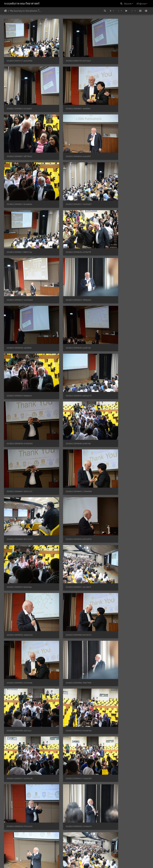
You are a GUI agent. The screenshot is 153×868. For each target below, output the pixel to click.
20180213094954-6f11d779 (69, 674)
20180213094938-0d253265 (69, 592)
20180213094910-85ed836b (119, 426)
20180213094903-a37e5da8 (119, 385)
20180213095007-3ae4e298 (19, 757)
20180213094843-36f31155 (19, 302)
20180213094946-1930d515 (69, 633)
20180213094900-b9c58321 (69, 385)
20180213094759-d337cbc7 (69, 54)
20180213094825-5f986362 (119, 178)
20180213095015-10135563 (20, 798)
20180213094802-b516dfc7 (119, 54)
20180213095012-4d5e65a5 (119, 757)
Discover (128, 4)
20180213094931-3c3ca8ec (69, 550)
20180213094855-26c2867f (119, 344)
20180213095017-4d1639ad (69, 798)
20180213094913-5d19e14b (20, 468)
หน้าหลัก (5, 11)
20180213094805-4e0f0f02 (19, 96)
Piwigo (81, 863)
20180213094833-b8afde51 (119, 220)
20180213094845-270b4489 (69, 302)
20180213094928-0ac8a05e (19, 550)
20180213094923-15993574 (69, 509)
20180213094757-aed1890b (19, 54)
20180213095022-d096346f (19, 840)
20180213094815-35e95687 (69, 137)
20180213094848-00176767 (119, 302)
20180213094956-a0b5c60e (119, 674)
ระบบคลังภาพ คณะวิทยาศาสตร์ (22, 4)
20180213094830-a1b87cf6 (69, 220)
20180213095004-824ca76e (119, 716)
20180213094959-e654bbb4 (20, 716)
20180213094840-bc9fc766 (118, 261)
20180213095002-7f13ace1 (69, 716)
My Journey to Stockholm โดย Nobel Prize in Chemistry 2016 (26, 11)
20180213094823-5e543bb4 (69, 178)
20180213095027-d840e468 (119, 840)
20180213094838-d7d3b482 (69, 261)
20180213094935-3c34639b (20, 592)
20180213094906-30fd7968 (19, 426)
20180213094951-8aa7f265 (19, 674)
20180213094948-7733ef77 (119, 633)
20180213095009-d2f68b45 (69, 757)
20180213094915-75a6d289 (69, 468)
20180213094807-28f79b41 (69, 96)
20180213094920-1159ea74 (20, 509)
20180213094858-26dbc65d (20, 385)
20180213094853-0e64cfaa (69, 344)
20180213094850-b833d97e (20, 344)
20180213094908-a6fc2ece (69, 426)
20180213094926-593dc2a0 (119, 509)
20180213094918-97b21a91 (119, 468)
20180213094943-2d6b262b (20, 633)
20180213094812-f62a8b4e (19, 137)
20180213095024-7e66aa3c (69, 840)
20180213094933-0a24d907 (119, 550)
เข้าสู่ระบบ (141, 4)
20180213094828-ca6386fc (19, 220)
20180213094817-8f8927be (119, 137)
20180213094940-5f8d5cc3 (118, 592)
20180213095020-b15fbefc (118, 798)
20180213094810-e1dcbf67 (118, 96)
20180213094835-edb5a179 (20, 261)
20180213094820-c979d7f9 (19, 178)
